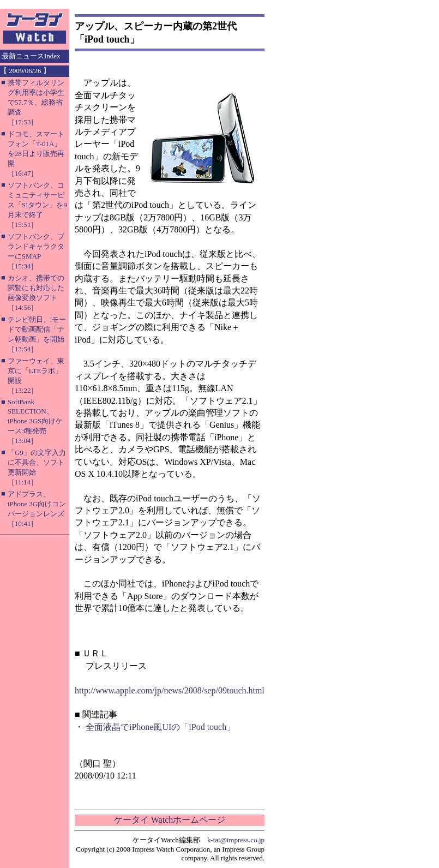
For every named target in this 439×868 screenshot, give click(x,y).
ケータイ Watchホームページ (170, 820)
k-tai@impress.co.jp (236, 840)
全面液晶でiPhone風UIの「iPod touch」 (160, 727)
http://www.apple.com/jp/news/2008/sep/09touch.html (170, 690)
